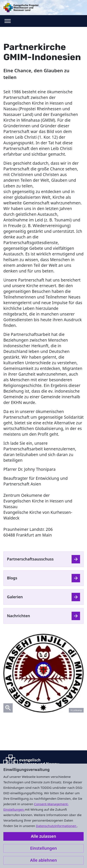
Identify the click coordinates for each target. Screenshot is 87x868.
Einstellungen (43, 848)
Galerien (15, 597)
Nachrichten (18, 616)
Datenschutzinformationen (56, 826)
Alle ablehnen (44, 860)
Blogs (12, 578)
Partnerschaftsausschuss (30, 559)
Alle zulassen (43, 836)
